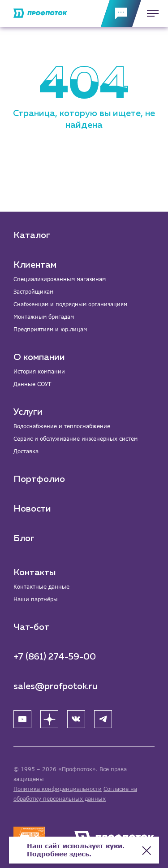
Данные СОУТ (32, 384)
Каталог (32, 235)
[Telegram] (103, 719)
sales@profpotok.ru (56, 686)
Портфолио (39, 479)
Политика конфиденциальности (58, 789)
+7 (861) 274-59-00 (55, 657)
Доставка (26, 451)
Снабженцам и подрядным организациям (70, 304)
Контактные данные (41, 587)
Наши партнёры (36, 599)
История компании (39, 371)
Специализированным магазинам (60, 279)
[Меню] (150, 13)
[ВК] (76, 719)
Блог (24, 538)
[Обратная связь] (121, 13)
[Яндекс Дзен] (49, 719)
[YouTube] (22, 719)
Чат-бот (31, 627)
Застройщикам (33, 292)
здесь (79, 854)
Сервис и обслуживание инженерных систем (75, 439)
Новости (32, 509)
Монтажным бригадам (44, 317)
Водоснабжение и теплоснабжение (62, 426)
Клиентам (35, 265)
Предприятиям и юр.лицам (50, 329)
